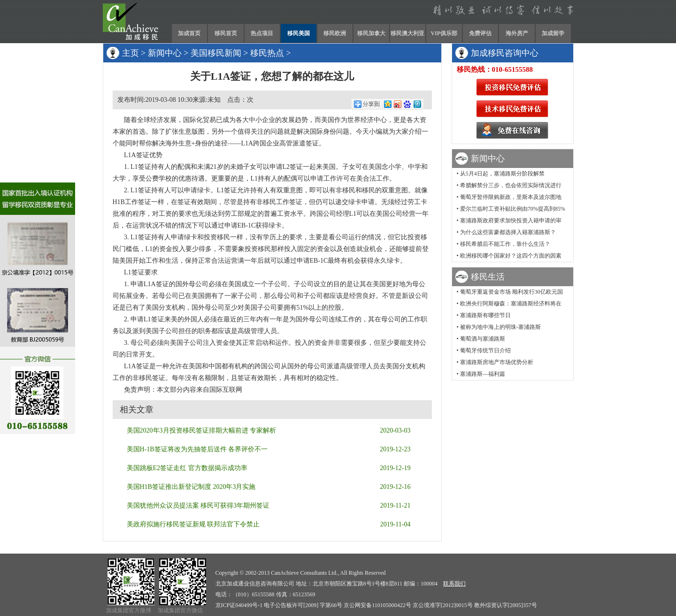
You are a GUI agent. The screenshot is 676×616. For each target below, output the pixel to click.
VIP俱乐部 (444, 33)
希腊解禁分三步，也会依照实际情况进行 (511, 185)
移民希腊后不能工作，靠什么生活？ (505, 244)
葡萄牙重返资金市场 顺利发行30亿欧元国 (511, 292)
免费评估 (480, 33)
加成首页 (189, 33)
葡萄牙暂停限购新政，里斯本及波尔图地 (511, 197)
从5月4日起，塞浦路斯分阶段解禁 (502, 174)
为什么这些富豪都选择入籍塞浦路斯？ (508, 232)
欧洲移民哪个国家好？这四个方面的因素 (511, 256)
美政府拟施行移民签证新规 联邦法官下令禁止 (193, 524)
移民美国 (299, 33)
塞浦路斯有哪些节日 (485, 315)
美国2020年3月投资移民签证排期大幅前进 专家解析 (202, 430)
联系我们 (454, 584)
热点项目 (262, 33)
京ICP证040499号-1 (239, 605)
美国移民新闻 (216, 53)
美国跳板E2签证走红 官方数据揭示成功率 (187, 468)
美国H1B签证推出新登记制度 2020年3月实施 (191, 487)
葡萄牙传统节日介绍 (485, 350)
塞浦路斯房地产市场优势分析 (497, 362)
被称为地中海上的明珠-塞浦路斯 (500, 327)
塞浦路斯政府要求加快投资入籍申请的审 (511, 221)
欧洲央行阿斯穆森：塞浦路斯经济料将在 (511, 304)
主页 (131, 53)
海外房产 (517, 33)
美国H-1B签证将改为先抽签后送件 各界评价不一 (197, 449)
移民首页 (226, 33)
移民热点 (267, 53)
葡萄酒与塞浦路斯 (483, 339)
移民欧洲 (335, 33)
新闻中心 (165, 53)
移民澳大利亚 (407, 33)
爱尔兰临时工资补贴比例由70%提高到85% (513, 209)
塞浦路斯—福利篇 (483, 374)
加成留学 (553, 33)
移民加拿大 (371, 33)
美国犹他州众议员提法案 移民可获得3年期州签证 (198, 506)
